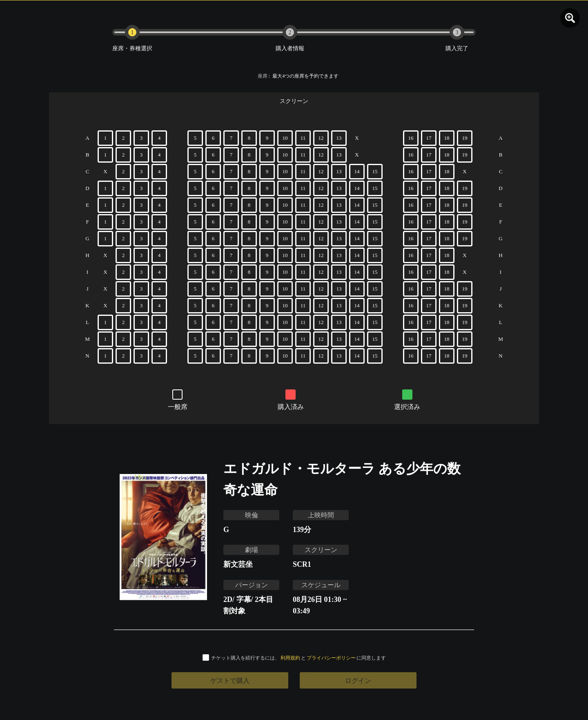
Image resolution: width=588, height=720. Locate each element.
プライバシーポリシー (331, 658)
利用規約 (290, 658)
